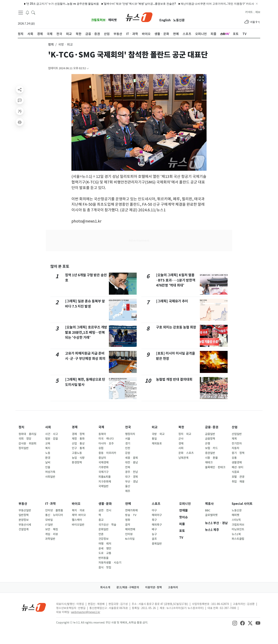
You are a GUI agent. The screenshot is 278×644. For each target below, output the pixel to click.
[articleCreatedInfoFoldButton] (88, 68)
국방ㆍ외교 (158, 434)
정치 (21, 427)
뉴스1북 (236, 534)
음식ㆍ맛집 (105, 567)
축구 (154, 520)
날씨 (48, 462)
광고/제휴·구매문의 (128, 587)
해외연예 (130, 529)
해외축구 (157, 525)
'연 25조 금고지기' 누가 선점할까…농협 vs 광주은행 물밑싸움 (54, 4)
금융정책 (210, 439)
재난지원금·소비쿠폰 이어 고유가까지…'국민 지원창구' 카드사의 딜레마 (214, 4)
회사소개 (105, 587)
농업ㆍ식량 (78, 458)
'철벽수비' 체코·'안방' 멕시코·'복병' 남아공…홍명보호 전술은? (131, 4)
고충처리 (173, 587)
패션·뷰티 (237, 467)
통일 (154, 439)
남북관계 (183, 458)
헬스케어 (77, 520)
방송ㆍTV (131, 515)
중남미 (102, 458)
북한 (181, 427)
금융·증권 (212, 427)
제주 (128, 491)
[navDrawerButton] (21, 13)
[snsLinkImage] (235, 623)
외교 (155, 427)
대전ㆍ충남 (131, 462)
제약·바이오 (79, 515)
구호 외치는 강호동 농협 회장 (176, 327)
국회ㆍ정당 (25, 439)
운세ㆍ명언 (105, 548)
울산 (128, 486)
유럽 (101, 448)
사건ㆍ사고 (52, 434)
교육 (48, 444)
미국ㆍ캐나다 (106, 439)
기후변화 (103, 467)
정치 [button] (51, 44)
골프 (154, 539)
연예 (128, 504)
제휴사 (209, 504)
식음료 (235, 472)
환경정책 (77, 462)
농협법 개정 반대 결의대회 (174, 379)
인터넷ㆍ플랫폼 (54, 510)
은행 (208, 444)
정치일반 (24, 448)
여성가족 (50, 472)
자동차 (235, 448)
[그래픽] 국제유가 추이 (172, 301)
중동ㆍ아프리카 (107, 453)
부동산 (23, 504)
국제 (101, 427)
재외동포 (157, 444)
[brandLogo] (139, 17)
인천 (128, 448)
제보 (258, 12)
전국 (128, 427)
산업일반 (237, 434)
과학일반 (50, 539)
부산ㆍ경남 (131, 482)
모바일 (49, 520)
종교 (101, 520)
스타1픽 (236, 520)
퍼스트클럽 (238, 539)
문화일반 (103, 529)
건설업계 (24, 529)
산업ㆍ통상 (78, 444)
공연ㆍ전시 (105, 510)
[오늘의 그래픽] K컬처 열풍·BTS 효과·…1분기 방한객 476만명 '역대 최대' (176, 280)
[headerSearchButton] (33, 12)
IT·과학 (50, 504)
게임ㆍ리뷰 (52, 534)
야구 (154, 510)
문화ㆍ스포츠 (186, 453)
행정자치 (130, 434)
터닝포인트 (238, 529)
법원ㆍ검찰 (52, 439)
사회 (48, 427)
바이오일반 (78, 525)
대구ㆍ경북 (131, 477)
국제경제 (103, 462)
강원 (128, 453)
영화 (128, 520)
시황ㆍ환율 (211, 458)
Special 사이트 (242, 504)
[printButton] (20, 122)
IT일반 (49, 525)
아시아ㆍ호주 (106, 444)
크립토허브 (98, 20)
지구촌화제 (105, 482)
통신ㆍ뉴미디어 (54, 515)
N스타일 (130, 539)
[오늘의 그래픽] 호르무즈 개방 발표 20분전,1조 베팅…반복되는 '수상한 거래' (86, 332)
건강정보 (103, 539)
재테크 (209, 462)
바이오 (76, 504)
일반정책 (24, 515)
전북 (128, 467)
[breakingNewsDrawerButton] (27, 12)
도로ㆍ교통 (105, 553)
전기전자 (237, 444)
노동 (48, 453)
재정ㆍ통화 (78, 439)
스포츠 (156, 504)
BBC (208, 510)
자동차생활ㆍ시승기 (110, 563)
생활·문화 (105, 504)
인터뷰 (129, 534)
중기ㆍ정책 (238, 453)
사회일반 (50, 477)
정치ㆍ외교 (185, 434)
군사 (181, 439)
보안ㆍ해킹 (52, 529)
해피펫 (112, 20)
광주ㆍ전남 (131, 472)
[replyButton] (20, 100)
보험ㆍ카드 (211, 448)
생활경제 (237, 462)
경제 (75, 427)
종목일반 (157, 544)
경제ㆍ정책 (78, 434)
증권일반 (210, 453)
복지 (48, 448)
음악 (128, 525)
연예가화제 (131, 510)
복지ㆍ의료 (78, 510)
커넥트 (249, 12)
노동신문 (179, 20)
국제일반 (103, 486)
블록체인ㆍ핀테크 (215, 467)
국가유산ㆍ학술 (107, 525)
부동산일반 (25, 510)
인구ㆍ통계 (78, 448)
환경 (48, 458)
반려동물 (103, 558)
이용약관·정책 (153, 587)
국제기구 (103, 472)
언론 (101, 534)
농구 (154, 534)
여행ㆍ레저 (105, 544)
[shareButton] (20, 90)
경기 (128, 444)
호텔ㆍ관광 (238, 477)
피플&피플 (105, 477)
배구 (154, 529)
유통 (234, 458)
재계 (234, 439)
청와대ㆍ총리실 (27, 434)
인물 (48, 467)
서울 (128, 439)
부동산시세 (25, 525)
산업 (235, 427)
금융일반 (210, 434)
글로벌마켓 (211, 515)
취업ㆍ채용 (238, 482)
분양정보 (24, 520)
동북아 (102, 434)
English (165, 20)
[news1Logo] (34, 607)
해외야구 (157, 515)
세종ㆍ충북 (131, 458)
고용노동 (77, 453)
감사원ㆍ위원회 (27, 444)
